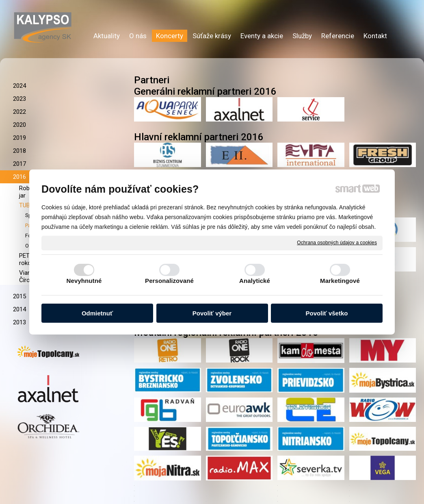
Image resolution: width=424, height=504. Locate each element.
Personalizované (169, 281)
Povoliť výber (212, 313)
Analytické (255, 281)
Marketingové (340, 281)
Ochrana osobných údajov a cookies (337, 243)
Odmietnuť (97, 313)
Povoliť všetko (327, 313)
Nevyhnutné (84, 281)
